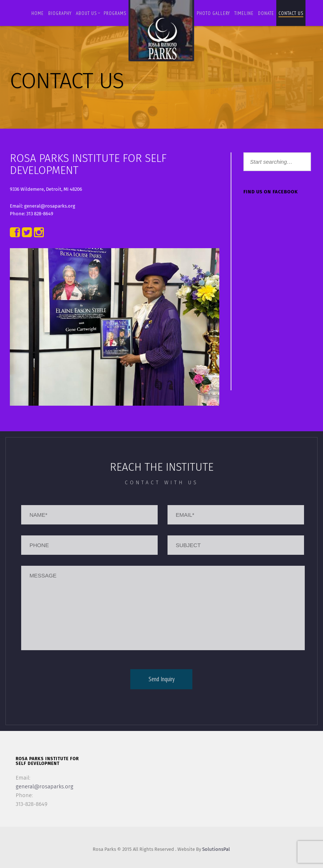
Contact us (291, 13)
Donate (266, 13)
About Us (88, 13)
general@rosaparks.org (45, 786)
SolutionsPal (216, 849)
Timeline (244, 13)
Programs (115, 13)
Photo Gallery (213, 13)
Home (38, 13)
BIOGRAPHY (60, 13)
